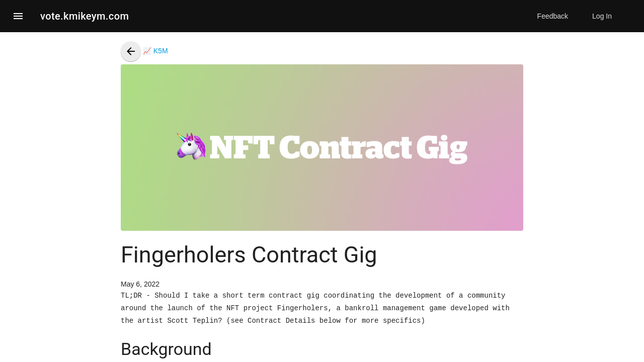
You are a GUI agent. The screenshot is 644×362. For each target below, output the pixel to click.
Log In (602, 16)
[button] (18, 16)
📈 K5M (144, 51)
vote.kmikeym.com (85, 16)
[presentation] (131, 51)
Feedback (553, 16)
